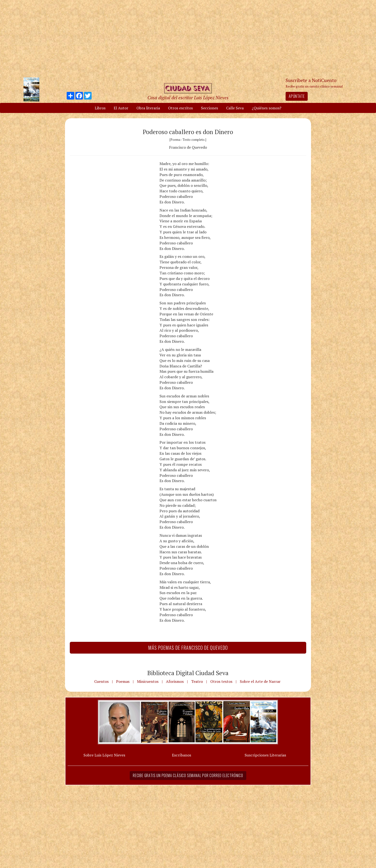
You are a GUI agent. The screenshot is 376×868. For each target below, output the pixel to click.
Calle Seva (235, 108)
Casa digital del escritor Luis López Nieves (188, 97)
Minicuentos (148, 681)
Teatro (197, 681)
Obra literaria (148, 108)
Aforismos (175, 681)
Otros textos (221, 681)
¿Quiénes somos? (267, 108)
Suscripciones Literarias (265, 755)
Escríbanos (182, 755)
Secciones (209, 108)
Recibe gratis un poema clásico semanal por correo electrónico (188, 775)
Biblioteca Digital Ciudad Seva (188, 673)
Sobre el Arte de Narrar (260, 681)
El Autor (121, 108)
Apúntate (297, 96)
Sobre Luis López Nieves (104, 755)
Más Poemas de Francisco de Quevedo (188, 648)
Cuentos (101, 681)
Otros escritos (180, 108)
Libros (100, 108)
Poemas (123, 681)
